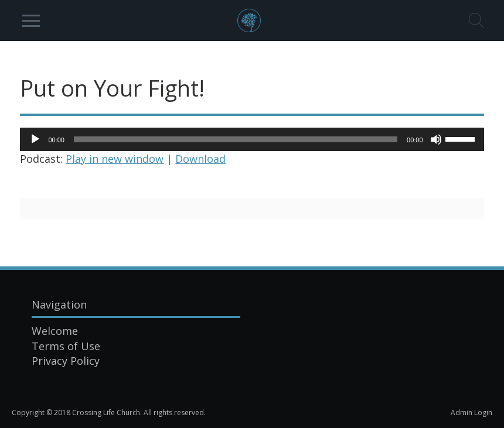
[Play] (35, 139)
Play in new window (115, 159)
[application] (252, 139)
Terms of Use (66, 346)
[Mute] (436, 139)
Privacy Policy (66, 361)
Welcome (55, 331)
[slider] (236, 139)
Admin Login (471, 412)
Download (200, 159)
